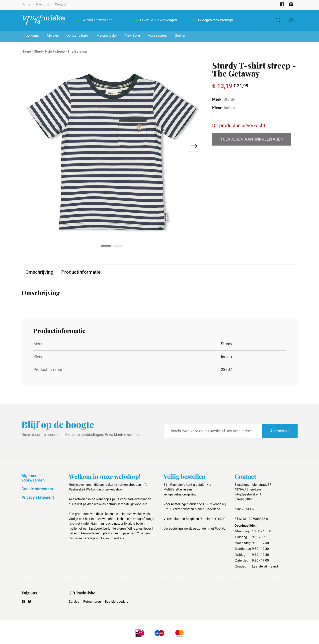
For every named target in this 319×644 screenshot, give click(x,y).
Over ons (42, 5)
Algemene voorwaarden (33, 478)
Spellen (181, 36)
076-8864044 (244, 500)
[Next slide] (194, 146)
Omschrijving (39, 272)
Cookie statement (37, 489)
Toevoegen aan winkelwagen (252, 139)
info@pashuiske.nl (248, 495)
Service (74, 602)
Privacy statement (38, 497)
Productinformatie (81, 272)
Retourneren (92, 602)
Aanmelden (280, 431)
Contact (61, 5)
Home (26, 5)
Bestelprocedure (117, 602)
